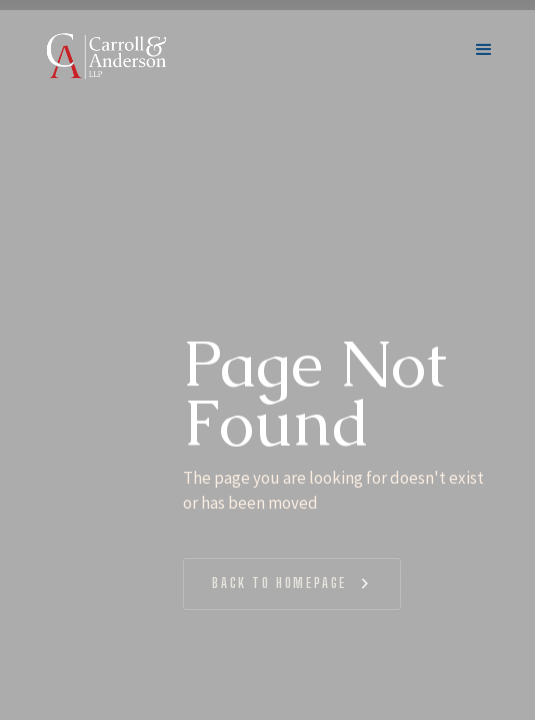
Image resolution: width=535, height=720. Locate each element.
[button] (484, 56)
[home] (105, 56)
